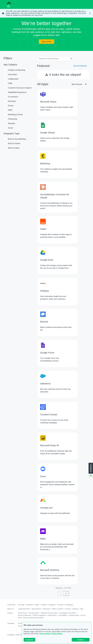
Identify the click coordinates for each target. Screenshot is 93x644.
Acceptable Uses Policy (68, 613)
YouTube (60, 605)
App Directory (36, 609)
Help (82, 609)
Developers (69, 605)
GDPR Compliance (39, 615)
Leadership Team (24, 609)
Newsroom (47, 609)
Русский (21, 626)
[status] (46, 13)
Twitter (37, 605)
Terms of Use (23, 613)
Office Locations (58, 609)
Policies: (10, 613)
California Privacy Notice (49, 613)
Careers (68, 609)
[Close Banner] (90, 13)
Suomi (20, 623)
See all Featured (80, 66)
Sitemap (75, 609)
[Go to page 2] (66, 593)
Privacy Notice (45, 634)
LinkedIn (44, 605)
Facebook (29, 605)
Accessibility (63, 615)
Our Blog (21, 605)
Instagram (52, 605)
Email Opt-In (52, 615)
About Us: (11, 609)
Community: (11, 605)
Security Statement (25, 615)
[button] (91, 470)
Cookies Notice (57, 634)
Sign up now (46, 42)
